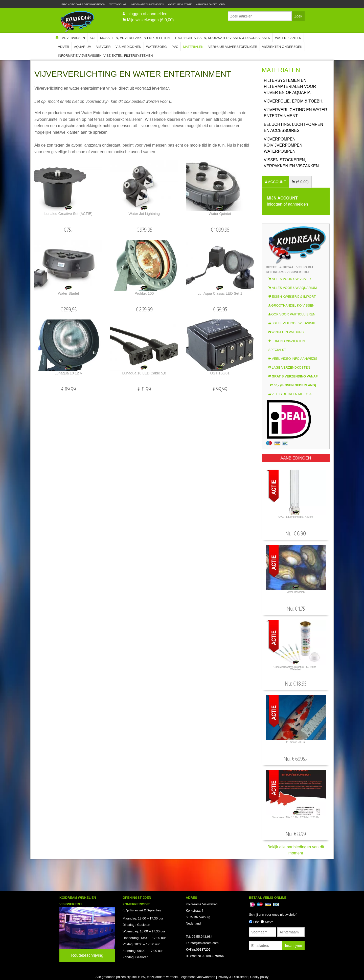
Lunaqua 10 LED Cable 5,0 (144, 373)
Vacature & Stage (180, 4)
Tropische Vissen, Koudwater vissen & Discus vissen (222, 38)
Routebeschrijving (87, 955)
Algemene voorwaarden (198, 977)
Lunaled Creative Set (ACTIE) (69, 214)
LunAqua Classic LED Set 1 (220, 293)
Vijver (64, 47)
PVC (175, 47)
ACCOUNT (277, 182)
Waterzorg (156, 47)
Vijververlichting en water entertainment (295, 113)
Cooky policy (259, 977)
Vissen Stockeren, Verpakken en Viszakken (291, 163)
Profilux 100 (144, 293)
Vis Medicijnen (128, 47)
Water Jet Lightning (144, 214)
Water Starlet (68, 293)
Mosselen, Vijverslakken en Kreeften (135, 38)
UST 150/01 (220, 373)
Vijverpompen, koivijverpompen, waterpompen (284, 145)
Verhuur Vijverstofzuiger (233, 47)
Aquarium (83, 47)
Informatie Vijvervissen (147, 4)
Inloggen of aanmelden (147, 14)
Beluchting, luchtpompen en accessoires (294, 127)
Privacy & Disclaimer (233, 977)
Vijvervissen (73, 38)
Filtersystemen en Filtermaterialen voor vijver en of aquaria (290, 86)
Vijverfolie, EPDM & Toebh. (294, 101)
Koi (93, 38)
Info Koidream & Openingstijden (83, 4)
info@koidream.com (204, 943)
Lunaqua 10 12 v (69, 373)
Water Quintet (220, 214)
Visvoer (104, 47)
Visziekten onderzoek (282, 47)
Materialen (193, 47)
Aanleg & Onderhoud (211, 4)
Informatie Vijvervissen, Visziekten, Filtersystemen (105, 56)
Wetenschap (118, 4)
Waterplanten (288, 38)
